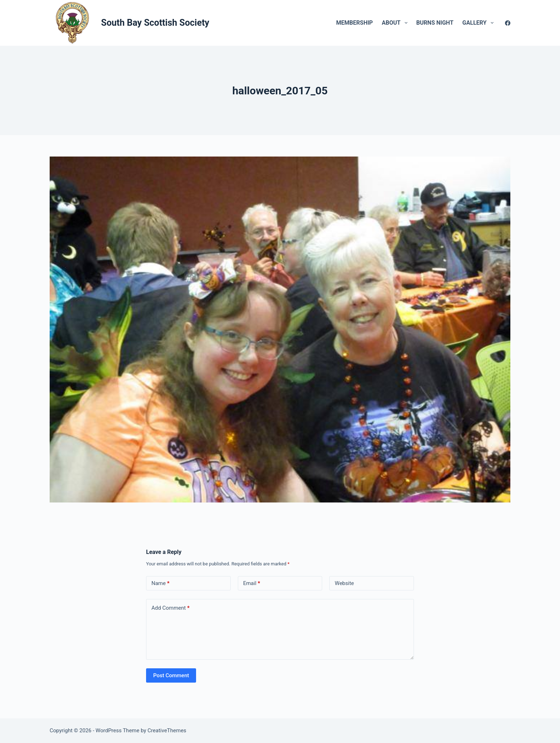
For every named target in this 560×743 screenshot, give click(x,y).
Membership (354, 23)
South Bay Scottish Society (155, 23)
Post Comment (171, 675)
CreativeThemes (167, 730)
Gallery (479, 23)
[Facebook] (508, 23)
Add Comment (171, 608)
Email (252, 583)
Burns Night (435, 23)
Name (161, 583)
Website (344, 583)
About (396, 23)
